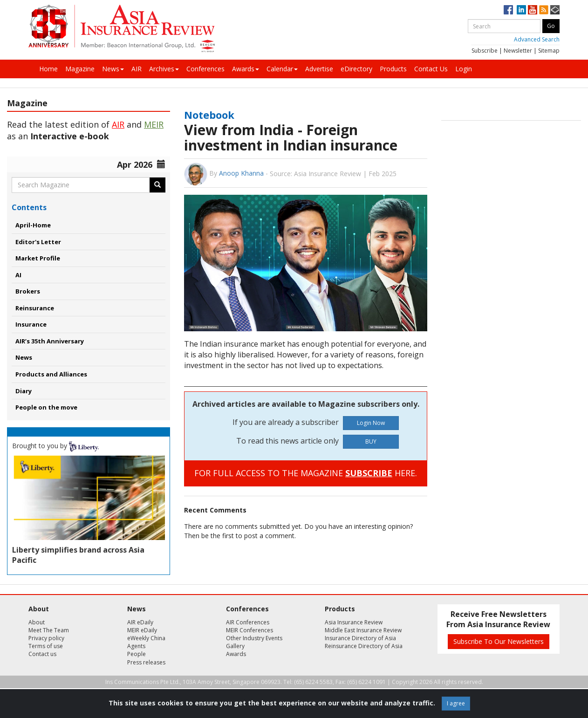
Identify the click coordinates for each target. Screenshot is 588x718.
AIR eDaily (140, 622)
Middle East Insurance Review (363, 630)
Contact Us (431, 69)
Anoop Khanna (241, 173)
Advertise (319, 69)
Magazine (80, 69)
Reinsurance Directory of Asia (364, 646)
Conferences (205, 69)
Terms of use (46, 646)
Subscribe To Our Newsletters (499, 641)
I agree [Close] (456, 703)
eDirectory (356, 69)
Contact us (42, 654)
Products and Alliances (51, 374)
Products (393, 69)
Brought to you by (55, 446)
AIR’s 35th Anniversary (50, 341)
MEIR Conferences (250, 630)
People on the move (46, 407)
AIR (137, 69)
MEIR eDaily (142, 630)
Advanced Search (537, 39)
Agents (136, 646)
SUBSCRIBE (369, 473)
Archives (164, 69)
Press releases (146, 662)
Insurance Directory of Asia (360, 638)
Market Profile (38, 258)
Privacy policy (46, 638)
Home (48, 69)
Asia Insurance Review (354, 622)
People (137, 654)
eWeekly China (146, 638)
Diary (24, 391)
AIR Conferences (248, 622)
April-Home (33, 225)
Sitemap (549, 51)
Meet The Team (49, 630)
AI (18, 275)
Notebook (209, 115)
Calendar (282, 69)
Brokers (28, 291)
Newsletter (518, 51)
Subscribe (485, 51)
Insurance (31, 324)
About (37, 622)
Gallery (235, 646)
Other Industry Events (254, 638)
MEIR (154, 124)
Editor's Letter (38, 242)
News (113, 69)
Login (464, 69)
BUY (371, 441)
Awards (246, 69)
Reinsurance (35, 308)
